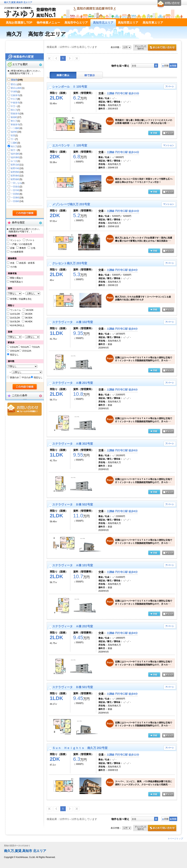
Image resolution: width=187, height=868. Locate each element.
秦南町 (14, 117)
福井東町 (15, 157)
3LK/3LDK (15, 322)
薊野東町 (15, 176)
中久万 (14, 99)
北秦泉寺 (15, 95)
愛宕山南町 (16, 88)
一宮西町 (15, 194)
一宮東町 (15, 198)
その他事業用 (17, 252)
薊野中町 (15, 168)
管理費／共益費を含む (21, 299)
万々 (13, 139)
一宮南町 (15, 201)
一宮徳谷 (15, 187)
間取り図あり (17, 278)
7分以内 (36, 347)
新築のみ (14, 377)
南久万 (14, 146)
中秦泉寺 (15, 103)
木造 (12, 263)
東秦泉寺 (15, 125)
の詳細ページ (154, 133)
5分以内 (25, 347)
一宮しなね (16, 183)
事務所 (23, 248)
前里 (13, 136)
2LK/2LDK (15, 318)
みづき (14, 161)
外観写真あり (17, 282)
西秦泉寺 (15, 114)
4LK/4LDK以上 (17, 325)
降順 (173, 66)
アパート (30, 240)
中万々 (14, 106)
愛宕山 (14, 84)
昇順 (165, 66)
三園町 (14, 143)
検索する (25, 213)
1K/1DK (30, 310)
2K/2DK (29, 314)
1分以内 (14, 347)
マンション (16, 240)
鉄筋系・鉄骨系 (27, 263)
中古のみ (26, 377)
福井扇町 (15, 154)
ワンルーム (16, 310)
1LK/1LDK (15, 314)
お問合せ (25, 409)
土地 (33, 248)
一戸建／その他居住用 (21, 244)
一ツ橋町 (15, 128)
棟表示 (90, 75)
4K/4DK (29, 322)
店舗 (12, 248)
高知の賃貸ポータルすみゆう (17, 846)
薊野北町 (15, 165)
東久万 (14, 121)
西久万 (14, 110)
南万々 (14, 150)
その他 (13, 267)
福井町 (14, 132)
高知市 (14, 80)
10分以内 (15, 351)
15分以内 (27, 351)
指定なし (14, 355)
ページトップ (176, 839)
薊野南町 (15, 179)
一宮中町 (15, 190)
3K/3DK (29, 318)
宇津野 (14, 92)
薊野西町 (15, 172)
